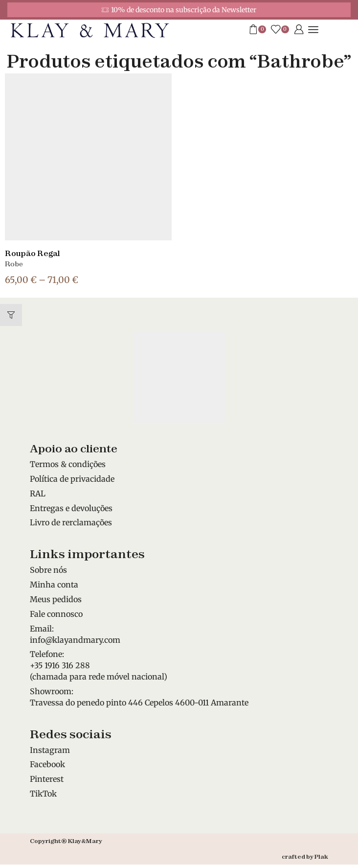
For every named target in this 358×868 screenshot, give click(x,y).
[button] (11, 315)
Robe (14, 264)
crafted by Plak (305, 856)
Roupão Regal (33, 253)
